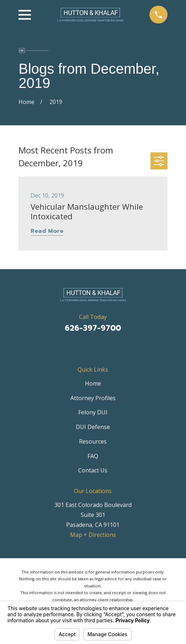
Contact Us (93, 470)
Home (93, 383)
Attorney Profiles (93, 398)
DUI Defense (93, 427)
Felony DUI (93, 412)
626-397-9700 (93, 328)
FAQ (93, 456)
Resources (93, 441)
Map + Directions (93, 535)
